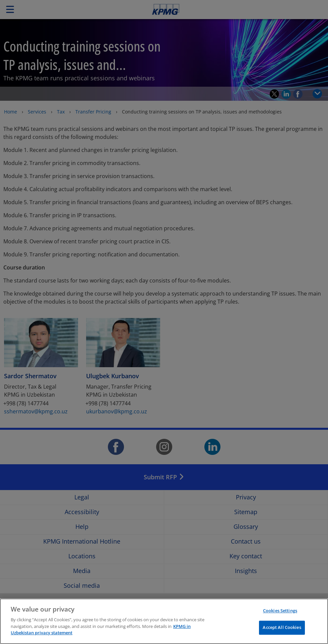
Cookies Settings (280, 611)
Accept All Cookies (282, 628)
